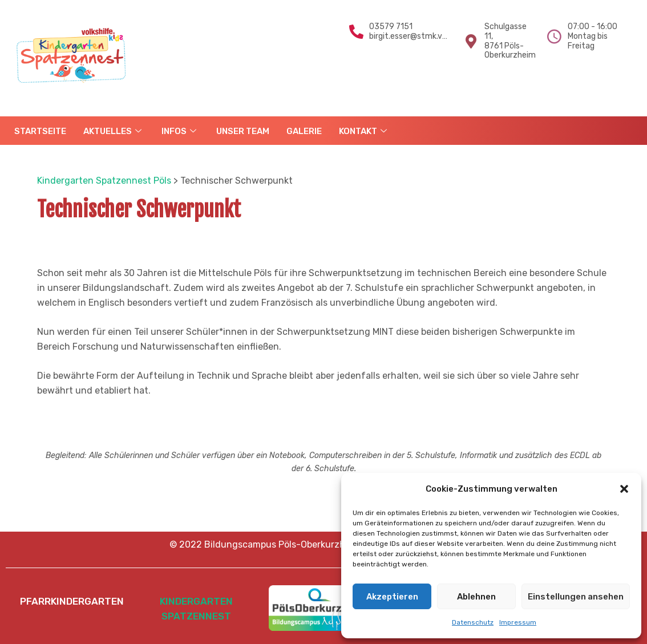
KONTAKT (364, 131)
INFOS (180, 131)
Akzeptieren (392, 597)
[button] (624, 489)
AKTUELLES (114, 131)
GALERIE (304, 131)
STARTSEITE (40, 131)
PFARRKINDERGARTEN (72, 601)
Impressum (518, 622)
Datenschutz (473, 622)
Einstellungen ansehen (576, 597)
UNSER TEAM (243, 131)
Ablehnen (476, 597)
